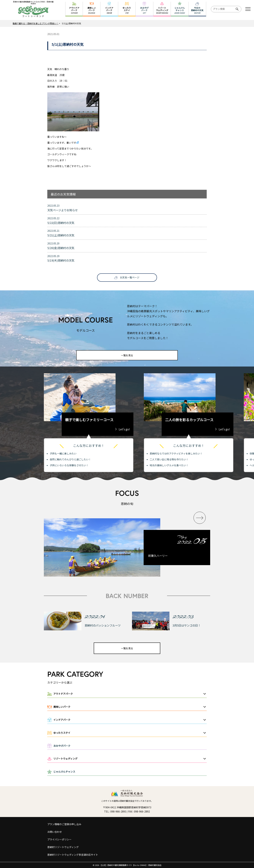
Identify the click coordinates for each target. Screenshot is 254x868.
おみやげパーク (62, 746)
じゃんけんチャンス (64, 772)
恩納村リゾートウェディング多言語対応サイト (73, 855)
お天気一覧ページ (130, 277)
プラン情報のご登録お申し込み (64, 824)
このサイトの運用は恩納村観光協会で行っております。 (127, 801)
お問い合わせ (55, 832)
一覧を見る (127, 355)
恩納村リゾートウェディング (63, 847)
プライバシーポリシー (59, 839)
